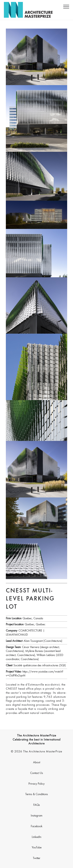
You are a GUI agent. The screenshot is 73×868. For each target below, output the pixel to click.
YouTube (37, 848)
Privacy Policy (36, 784)
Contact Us (37, 773)
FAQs (37, 805)
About (37, 762)
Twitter (37, 858)
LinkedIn (36, 837)
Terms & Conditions (37, 794)
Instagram (37, 816)
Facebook (37, 826)
